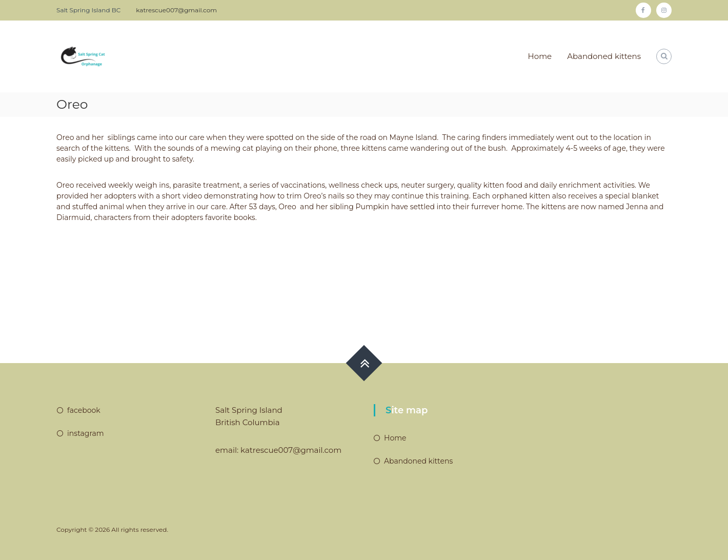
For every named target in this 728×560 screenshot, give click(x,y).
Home (540, 56)
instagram (85, 433)
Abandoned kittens (604, 56)
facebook (84, 410)
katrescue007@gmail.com (176, 10)
